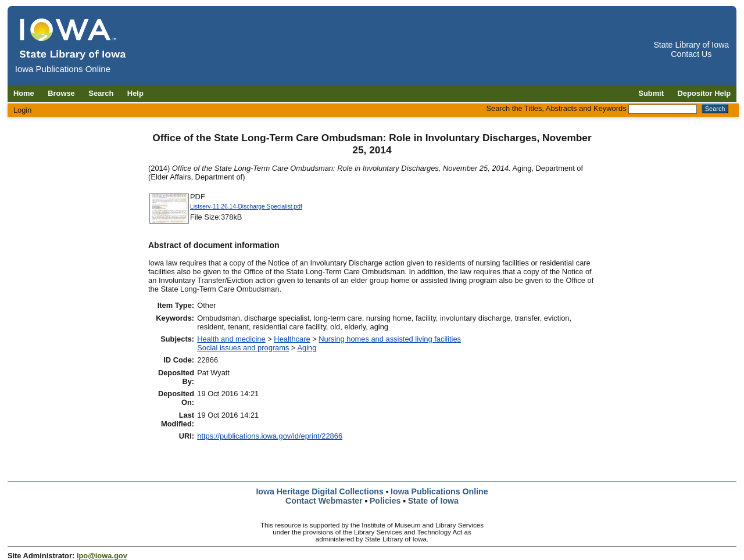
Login (23, 110)
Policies (385, 501)
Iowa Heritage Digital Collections (319, 491)
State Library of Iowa (691, 45)
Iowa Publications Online (439, 491)
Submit (651, 93)
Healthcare (292, 339)
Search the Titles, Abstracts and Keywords (556, 108)
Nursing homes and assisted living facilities (390, 339)
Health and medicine (231, 339)
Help (135, 93)
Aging (307, 348)
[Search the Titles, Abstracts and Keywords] (663, 109)
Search (101, 93)
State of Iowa (433, 501)
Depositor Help (704, 93)
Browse (61, 93)
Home (24, 93)
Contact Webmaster (324, 501)
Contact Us (691, 54)
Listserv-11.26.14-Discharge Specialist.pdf (246, 207)
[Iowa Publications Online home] (73, 39)
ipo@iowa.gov (102, 556)
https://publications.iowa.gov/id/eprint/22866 (270, 436)
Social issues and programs (243, 348)
